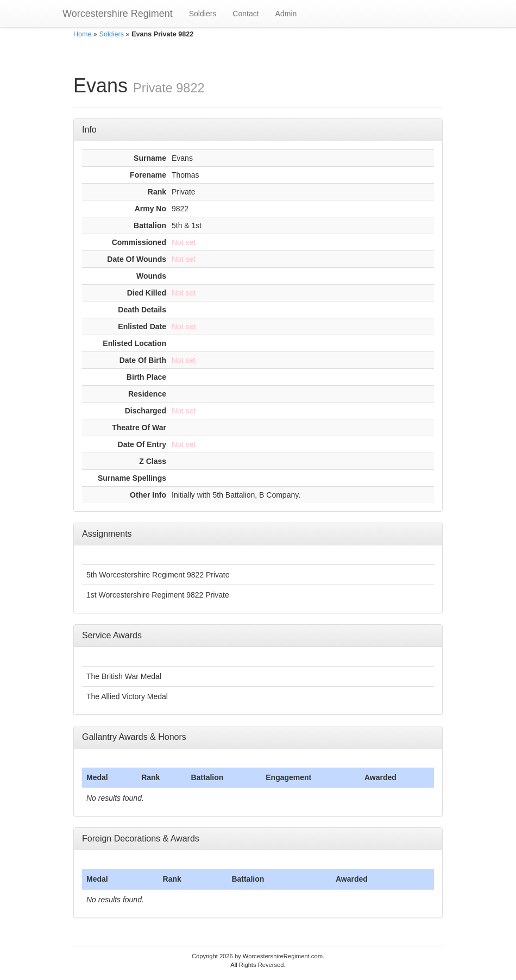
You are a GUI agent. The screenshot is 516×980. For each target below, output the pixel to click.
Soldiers (203, 14)
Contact (246, 14)
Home (83, 34)
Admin (286, 14)
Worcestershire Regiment (118, 14)
